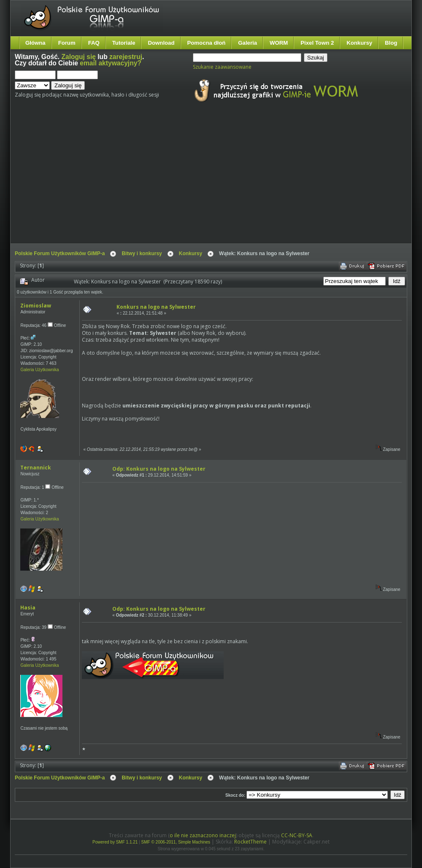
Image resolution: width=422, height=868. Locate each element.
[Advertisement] (156, 181)
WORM (279, 43)
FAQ (94, 43)
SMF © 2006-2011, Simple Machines (176, 842)
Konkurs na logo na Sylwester (156, 307)
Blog (391, 43)
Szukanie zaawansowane (222, 67)
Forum (67, 43)
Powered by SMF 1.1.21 (115, 842)
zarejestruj (126, 57)
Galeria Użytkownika (39, 370)
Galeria (248, 43)
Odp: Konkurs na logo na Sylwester (159, 469)
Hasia (28, 608)
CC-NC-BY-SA (297, 835)
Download (161, 43)
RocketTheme (250, 842)
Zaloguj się (79, 57)
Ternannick (36, 468)
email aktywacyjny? (111, 63)
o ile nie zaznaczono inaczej (203, 835)
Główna (35, 43)
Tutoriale (124, 43)
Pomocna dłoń (207, 43)
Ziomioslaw (36, 306)
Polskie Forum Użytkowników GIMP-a (60, 253)
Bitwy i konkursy (142, 253)
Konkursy (359, 43)
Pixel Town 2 (317, 43)
